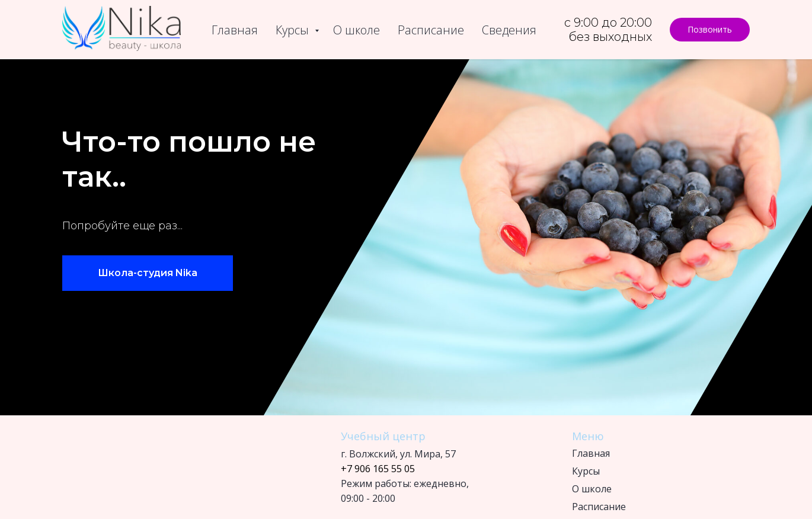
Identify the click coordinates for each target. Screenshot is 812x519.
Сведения (509, 30)
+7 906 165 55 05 (378, 469)
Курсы (294, 30)
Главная (235, 30)
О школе (357, 30)
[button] (710, 30)
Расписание (431, 30)
